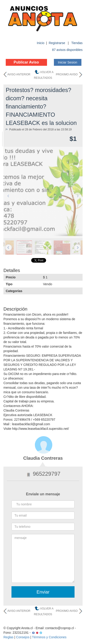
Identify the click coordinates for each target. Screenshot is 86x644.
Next (78, 196)
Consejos (23, 637)
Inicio (41, 43)
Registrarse (57, 43)
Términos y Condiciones (49, 637)
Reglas (8, 637)
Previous (8, 196)
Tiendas (77, 43)
